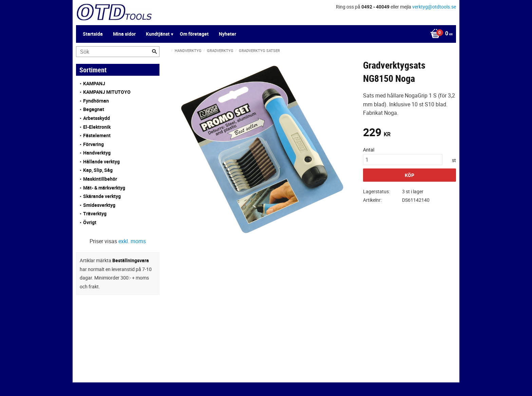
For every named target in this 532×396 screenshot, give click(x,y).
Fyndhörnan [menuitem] (96, 101)
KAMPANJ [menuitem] (94, 83)
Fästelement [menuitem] (97, 135)
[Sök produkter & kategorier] (118, 52)
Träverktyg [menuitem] (95, 213)
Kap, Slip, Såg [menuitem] (98, 170)
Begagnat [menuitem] (94, 109)
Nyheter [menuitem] (227, 34)
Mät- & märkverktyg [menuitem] (104, 188)
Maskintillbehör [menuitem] (100, 179)
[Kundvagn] (440, 34)
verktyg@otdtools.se (434, 7)
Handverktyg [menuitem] (97, 153)
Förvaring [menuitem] (93, 144)
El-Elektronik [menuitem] (97, 127)
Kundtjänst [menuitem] (158, 34)
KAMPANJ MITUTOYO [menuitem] (107, 92)
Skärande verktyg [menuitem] (102, 196)
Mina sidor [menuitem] (124, 34)
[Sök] (154, 52)
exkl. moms (132, 241)
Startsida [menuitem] (93, 34)
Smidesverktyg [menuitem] (99, 205)
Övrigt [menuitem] (90, 222)
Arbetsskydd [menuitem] (97, 118)
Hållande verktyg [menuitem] (101, 161)
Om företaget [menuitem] (194, 34)
